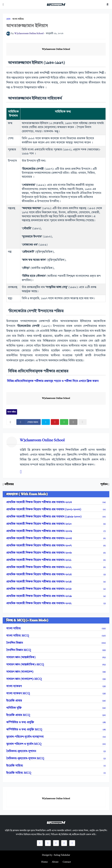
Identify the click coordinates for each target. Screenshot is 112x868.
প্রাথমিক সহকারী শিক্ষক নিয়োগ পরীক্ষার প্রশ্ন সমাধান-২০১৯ (56, 596)
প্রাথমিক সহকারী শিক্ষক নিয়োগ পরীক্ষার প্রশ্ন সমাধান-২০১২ (56, 567)
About (55, 862)
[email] (73, 422)
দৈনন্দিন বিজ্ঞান (56, 643)
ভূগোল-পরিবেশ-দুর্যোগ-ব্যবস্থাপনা (56, 737)
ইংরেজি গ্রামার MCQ (56, 715)
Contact (67, 862)
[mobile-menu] (3, 5)
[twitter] (46, 422)
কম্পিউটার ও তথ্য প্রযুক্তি (56, 722)
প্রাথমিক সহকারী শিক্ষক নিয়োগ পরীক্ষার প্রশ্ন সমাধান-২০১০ (56, 524)
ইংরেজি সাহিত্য (56, 766)
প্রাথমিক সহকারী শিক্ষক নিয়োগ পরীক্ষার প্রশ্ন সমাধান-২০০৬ (56, 531)
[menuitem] (44, 862)
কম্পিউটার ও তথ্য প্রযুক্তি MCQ (56, 730)
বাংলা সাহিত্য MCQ (56, 636)
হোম (8, 19)
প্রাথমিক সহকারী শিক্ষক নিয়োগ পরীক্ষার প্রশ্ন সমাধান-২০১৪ (56, 582)
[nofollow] (82, 422)
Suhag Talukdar (62, 855)
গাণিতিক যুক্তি (56, 708)
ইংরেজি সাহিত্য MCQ (56, 773)
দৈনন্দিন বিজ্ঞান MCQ (56, 650)
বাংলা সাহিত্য (18, 19)
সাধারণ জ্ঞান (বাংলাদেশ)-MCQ (56, 679)
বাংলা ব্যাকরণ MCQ (56, 694)
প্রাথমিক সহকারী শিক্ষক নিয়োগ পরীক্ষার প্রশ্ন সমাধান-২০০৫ (56, 538)
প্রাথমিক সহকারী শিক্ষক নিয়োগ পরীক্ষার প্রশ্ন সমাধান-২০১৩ (56, 502)
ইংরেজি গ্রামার (56, 701)
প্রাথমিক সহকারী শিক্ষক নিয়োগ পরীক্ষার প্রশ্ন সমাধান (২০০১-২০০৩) (56, 510)
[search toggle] (107, 5)
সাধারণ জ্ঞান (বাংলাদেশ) (56, 672)
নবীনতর (9, 484)
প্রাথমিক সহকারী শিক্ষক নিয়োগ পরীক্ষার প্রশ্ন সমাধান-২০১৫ (56, 575)
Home (44, 862)
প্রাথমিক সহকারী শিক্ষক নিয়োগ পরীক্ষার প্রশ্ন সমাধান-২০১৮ (56, 589)
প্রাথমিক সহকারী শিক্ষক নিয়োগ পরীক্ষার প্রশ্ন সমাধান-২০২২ (56, 603)
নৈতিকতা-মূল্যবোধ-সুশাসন (56, 751)
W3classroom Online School (56, 49)
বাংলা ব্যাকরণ (56, 686)
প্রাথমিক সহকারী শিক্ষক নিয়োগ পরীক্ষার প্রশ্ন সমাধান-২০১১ (56, 560)
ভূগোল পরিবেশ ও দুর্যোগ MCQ (56, 744)
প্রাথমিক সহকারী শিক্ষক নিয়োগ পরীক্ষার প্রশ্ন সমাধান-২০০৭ (56, 546)
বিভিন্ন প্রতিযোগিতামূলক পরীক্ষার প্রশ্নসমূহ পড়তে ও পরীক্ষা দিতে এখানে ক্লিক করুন (53, 381)
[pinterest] (55, 422)
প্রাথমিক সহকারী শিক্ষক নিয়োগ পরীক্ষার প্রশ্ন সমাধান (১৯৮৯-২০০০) (56, 517)
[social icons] (40, 843)
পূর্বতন (104, 484)
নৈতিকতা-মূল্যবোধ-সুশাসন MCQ (56, 759)
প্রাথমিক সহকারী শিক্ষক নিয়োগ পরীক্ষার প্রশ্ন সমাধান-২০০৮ (56, 553)
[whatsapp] (64, 422)
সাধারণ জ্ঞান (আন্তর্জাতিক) (56, 657)
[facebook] (29, 422)
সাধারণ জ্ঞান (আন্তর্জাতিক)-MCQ (56, 665)
